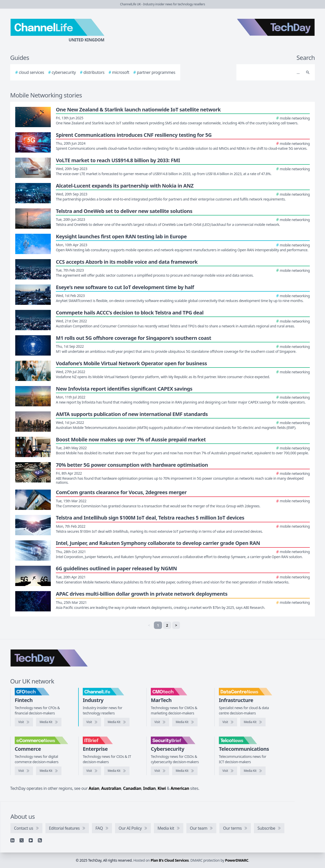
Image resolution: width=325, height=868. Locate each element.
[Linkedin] (12, 840)
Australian (111, 788)
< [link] (149, 625)
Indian (149, 788)
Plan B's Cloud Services (170, 860)
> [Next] (176, 625)
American (180, 788)
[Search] (271, 72)
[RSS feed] (40, 840)
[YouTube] (31, 840)
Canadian (132, 788)
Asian (94, 788)
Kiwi (162, 788)
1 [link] (158, 625)
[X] (22, 840)
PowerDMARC (237, 860)
